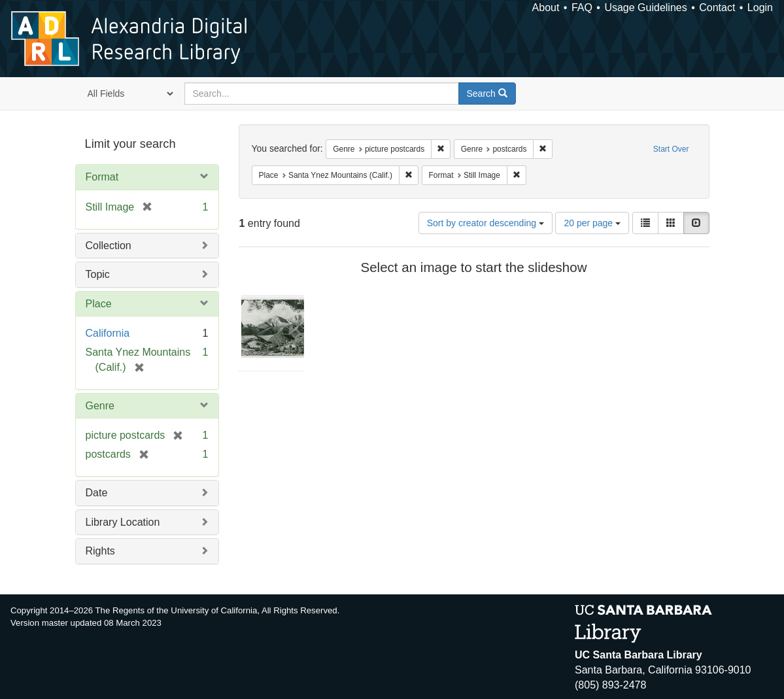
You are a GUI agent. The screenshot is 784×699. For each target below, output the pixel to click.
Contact (717, 8)
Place (99, 304)
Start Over (671, 149)
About (546, 8)
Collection (109, 246)
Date (97, 493)
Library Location (123, 522)
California (108, 333)
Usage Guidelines (645, 8)
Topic (98, 274)
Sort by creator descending (486, 223)
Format (102, 177)
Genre (100, 406)
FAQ (582, 8)
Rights (100, 551)
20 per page (592, 223)
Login (760, 8)
